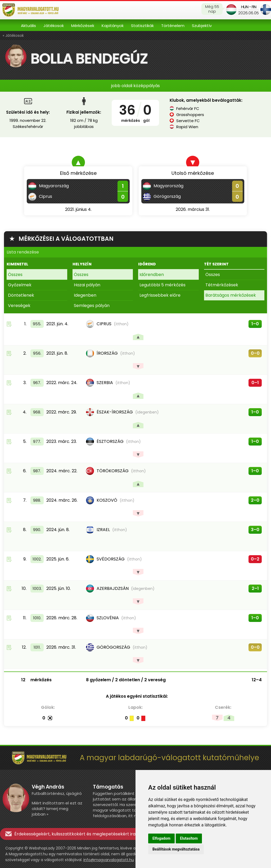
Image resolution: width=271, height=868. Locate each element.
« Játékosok (13, 35)
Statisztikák (142, 26)
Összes (15, 275)
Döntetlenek (21, 295)
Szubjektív (202, 26)
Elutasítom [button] (189, 838)
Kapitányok (113, 26)
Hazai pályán (87, 285)
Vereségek (19, 306)
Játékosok (54, 26)
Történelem (173, 26)
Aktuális (28, 26)
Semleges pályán (92, 306)
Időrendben (152, 275)
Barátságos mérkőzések (231, 295)
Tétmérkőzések (222, 285)
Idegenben (85, 295)
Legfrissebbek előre (160, 295)
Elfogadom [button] (161, 838)
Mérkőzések (83, 26)
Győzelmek (20, 285)
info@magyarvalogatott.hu (109, 860)
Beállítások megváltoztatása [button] (176, 849)
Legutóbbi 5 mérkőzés (162, 285)
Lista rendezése (23, 252)
